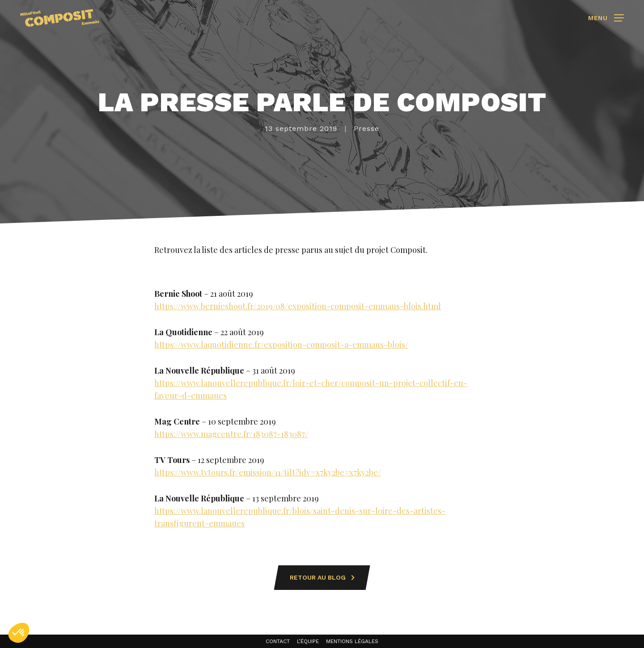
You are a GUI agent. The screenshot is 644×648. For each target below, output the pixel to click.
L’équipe (308, 641)
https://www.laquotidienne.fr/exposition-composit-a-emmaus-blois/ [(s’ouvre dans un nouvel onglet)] (281, 345)
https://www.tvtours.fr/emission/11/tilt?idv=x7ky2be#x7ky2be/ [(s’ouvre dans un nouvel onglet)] (268, 472)
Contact (278, 641)
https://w (171, 511)
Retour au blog (322, 577)
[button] (19, 633)
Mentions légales (352, 641)
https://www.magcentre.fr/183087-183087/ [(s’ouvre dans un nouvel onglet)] (231, 434)
